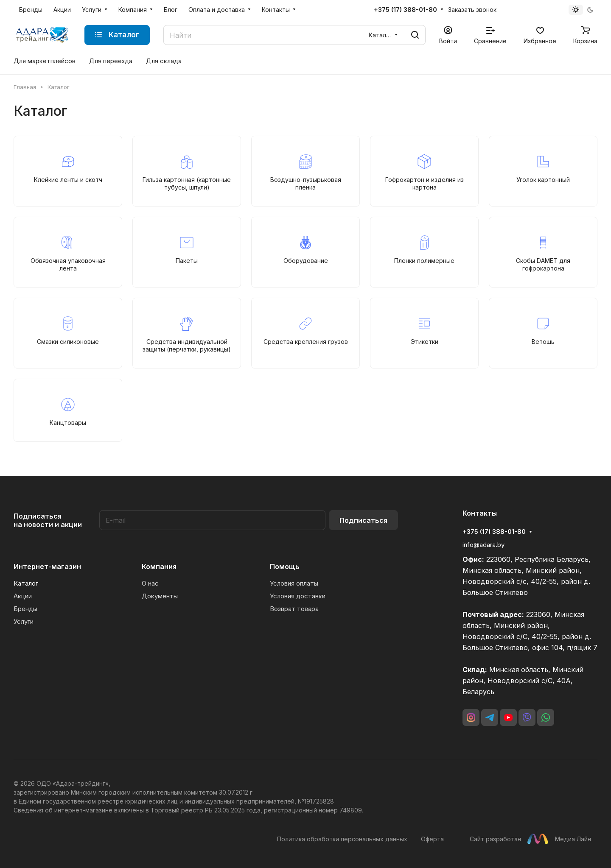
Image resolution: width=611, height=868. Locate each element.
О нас (150, 583)
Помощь (285, 567)
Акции (23, 596)
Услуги (24, 621)
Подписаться (363, 520)
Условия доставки (298, 596)
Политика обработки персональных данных (342, 839)
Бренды (25, 609)
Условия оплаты (294, 583)
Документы (160, 596)
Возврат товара (294, 609)
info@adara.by (483, 545)
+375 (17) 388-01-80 (405, 10)
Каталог (26, 583)
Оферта (432, 839)
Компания (159, 567)
